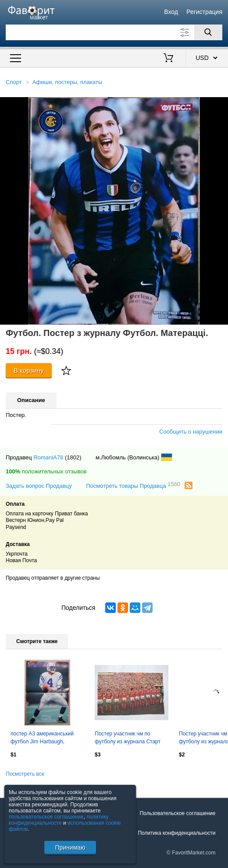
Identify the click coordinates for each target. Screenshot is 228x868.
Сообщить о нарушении (191, 432)
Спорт (14, 82)
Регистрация (204, 12)
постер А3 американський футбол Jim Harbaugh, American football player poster (47, 738)
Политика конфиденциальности (176, 833)
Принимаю (70, 847)
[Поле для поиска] (114, 32)
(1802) (73, 457)
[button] (220, 105)
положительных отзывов (46, 471)
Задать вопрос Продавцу (39, 486)
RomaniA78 (48, 457)
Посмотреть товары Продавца (133, 485)
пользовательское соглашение (46, 817)
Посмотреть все (25, 774)
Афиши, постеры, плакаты (67, 82)
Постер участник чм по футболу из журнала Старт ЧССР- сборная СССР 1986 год (128, 738)
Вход (171, 12)
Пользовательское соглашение (178, 813)
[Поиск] (208, 32)
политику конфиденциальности (59, 820)
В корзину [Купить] (29, 370)
